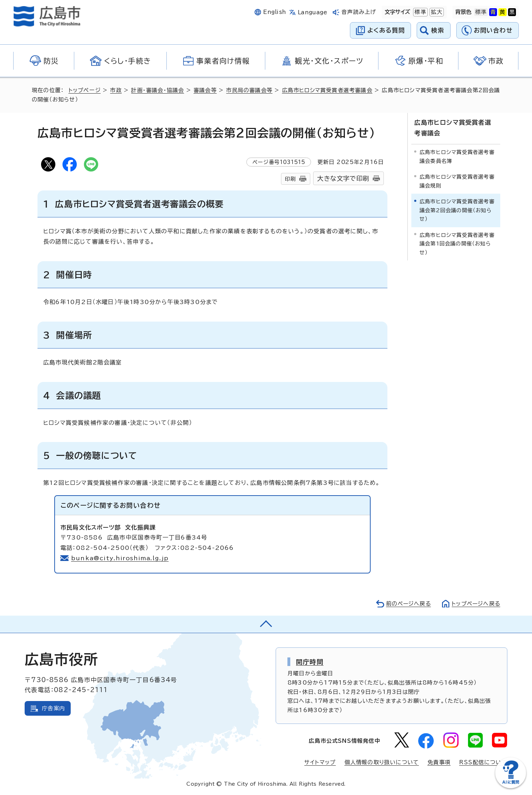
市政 (116, 90)
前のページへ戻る (406, 604)
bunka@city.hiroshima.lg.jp (120, 558)
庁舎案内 (53, 708)
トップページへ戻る (475, 604)
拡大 (436, 12)
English (275, 12)
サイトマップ (320, 762)
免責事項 (439, 762)
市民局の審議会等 (250, 90)
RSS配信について (483, 762)
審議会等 (205, 90)
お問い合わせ (493, 30)
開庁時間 (310, 662)
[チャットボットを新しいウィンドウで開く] (511, 787)
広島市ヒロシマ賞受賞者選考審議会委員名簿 (457, 156)
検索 (438, 30)
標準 (420, 12)
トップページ (85, 90)
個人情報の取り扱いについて (382, 762)
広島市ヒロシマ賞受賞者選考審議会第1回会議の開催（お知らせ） (457, 243)
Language (313, 12)
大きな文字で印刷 (343, 178)
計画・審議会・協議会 (158, 90)
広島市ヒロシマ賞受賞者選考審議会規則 (457, 181)
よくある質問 (386, 30)
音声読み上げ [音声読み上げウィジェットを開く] (359, 12)
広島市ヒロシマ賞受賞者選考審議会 (328, 90)
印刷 (290, 179)
